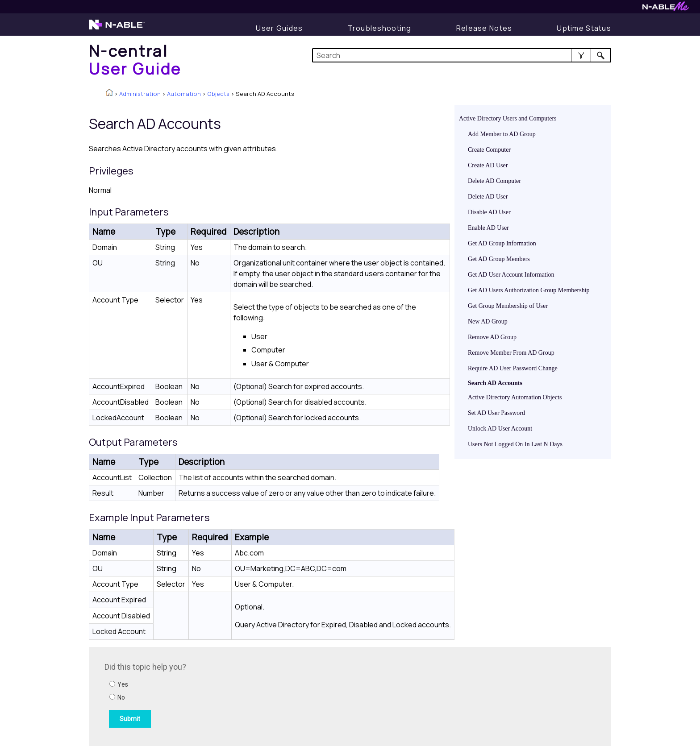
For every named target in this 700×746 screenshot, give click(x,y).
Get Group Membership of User (508, 306)
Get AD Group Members (499, 259)
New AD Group (488, 321)
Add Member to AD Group (502, 134)
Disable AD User (489, 212)
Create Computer (489, 150)
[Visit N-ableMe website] (666, 9)
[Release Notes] (484, 28)
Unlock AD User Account (500, 429)
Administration (140, 94)
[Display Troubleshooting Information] (380, 28)
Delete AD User (488, 197)
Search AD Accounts (495, 383)
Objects (218, 94)
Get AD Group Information (502, 243)
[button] (581, 55)
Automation (184, 94)
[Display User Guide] (279, 28)
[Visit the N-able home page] (117, 29)
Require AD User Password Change (513, 368)
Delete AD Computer (494, 181)
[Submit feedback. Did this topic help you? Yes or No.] (225, 695)
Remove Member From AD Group (511, 353)
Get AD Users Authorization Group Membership (529, 290)
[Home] (135, 60)
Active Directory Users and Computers (508, 118)
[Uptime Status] (584, 28)
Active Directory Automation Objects (515, 397)
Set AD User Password (496, 413)
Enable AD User (488, 228)
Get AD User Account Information (511, 275)
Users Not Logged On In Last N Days (515, 444)
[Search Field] (462, 55)
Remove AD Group (492, 337)
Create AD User (488, 165)
